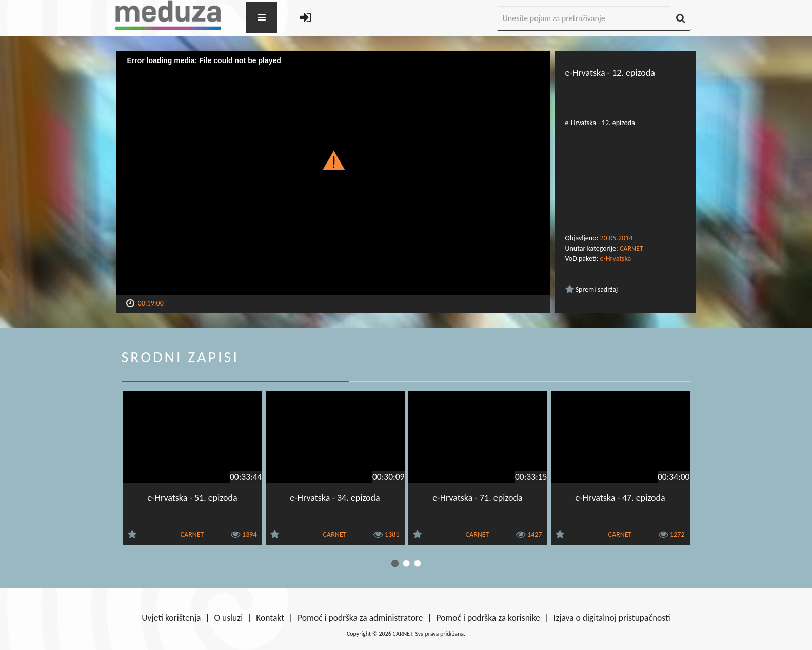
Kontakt (270, 618)
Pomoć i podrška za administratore (360, 618)
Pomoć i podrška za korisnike (488, 618)
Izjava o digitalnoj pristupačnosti (612, 618)
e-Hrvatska (616, 259)
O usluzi (229, 618)
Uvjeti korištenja (171, 618)
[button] (333, 160)
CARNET (631, 248)
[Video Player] (333, 173)
